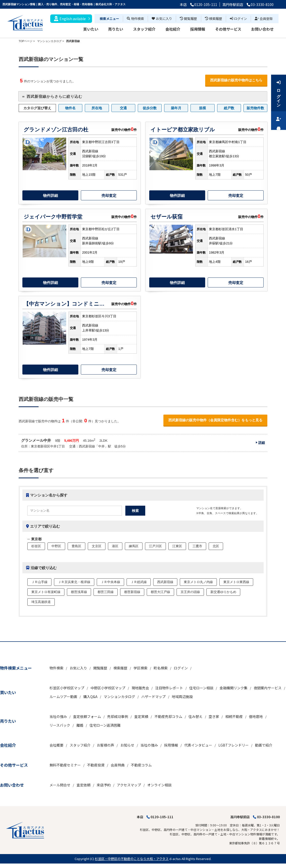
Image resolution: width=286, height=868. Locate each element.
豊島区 (76, 546)
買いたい (91, 29)
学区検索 (141, 668)
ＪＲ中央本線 (110, 582)
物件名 (70, 108)
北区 (216, 546)
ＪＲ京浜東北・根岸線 (74, 582)
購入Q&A (90, 697)
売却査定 (109, 195)
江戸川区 (155, 546)
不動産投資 (96, 765)
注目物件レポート (169, 688)
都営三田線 (106, 592)
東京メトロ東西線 (236, 582)
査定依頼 (84, 785)
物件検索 (135, 19)
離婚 (80, 725)
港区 (115, 546)
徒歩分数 (150, 108)
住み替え (195, 716)
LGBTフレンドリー (234, 745)
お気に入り (162, 19)
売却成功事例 (118, 716)
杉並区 (36, 546)
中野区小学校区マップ (108, 688)
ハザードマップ (153, 697)
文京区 (97, 546)
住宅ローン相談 (201, 688)
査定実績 (141, 716)
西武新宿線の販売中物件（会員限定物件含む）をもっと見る (215, 420)
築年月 (176, 108)
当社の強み (58, 716)
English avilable (70, 19)
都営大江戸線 (160, 592)
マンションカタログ (119, 697)
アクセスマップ (129, 785)
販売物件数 (255, 108)
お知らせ (127, 745)
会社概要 (56, 745)
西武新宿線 (165, 582)
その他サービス (228, 29)
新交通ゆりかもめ (223, 592)
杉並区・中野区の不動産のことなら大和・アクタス (132, 859)
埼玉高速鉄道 (41, 602)
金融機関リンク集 (234, 688)
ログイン (238, 19)
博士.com (41, 866)
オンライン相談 (159, 785)
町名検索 (161, 668)
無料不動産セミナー (65, 765)
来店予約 (104, 785)
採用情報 (198, 29)
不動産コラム (141, 765)
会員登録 (264, 19)
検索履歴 (214, 19)
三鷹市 (197, 546)
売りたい (116, 29)
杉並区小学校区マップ (67, 688)
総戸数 (229, 108)
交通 (123, 108)
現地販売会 (140, 688)
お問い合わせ (262, 29)
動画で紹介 (264, 745)
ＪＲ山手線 (39, 582)
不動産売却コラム (168, 716)
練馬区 (134, 546)
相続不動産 (234, 716)
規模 (202, 108)
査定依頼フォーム (87, 716)
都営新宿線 (132, 592)
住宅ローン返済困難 (105, 725)
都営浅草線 (79, 592)
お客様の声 (105, 745)
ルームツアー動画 (63, 697)
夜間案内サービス (268, 688)
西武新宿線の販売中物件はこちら (236, 80)
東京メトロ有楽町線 (46, 592)
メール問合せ (60, 785)
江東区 (177, 546)
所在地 (97, 108)
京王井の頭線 (190, 592)
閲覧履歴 (188, 19)
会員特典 (118, 765)
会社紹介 (173, 29)
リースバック (60, 725)
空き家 (214, 716)
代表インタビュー (198, 745)
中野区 (56, 546)
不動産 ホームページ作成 (17, 866)
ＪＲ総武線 (139, 582)
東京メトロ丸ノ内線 (198, 582)
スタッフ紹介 (144, 29)
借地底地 (256, 716)
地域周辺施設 (182, 697)
